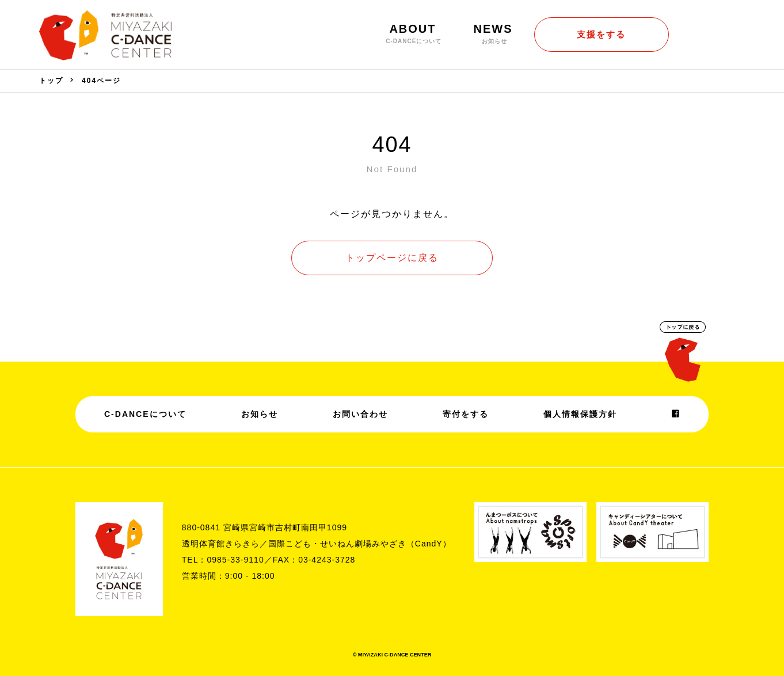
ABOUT (412, 33)
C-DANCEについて (145, 414)
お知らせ (260, 414)
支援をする (601, 34)
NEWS (493, 33)
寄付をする (466, 414)
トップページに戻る (392, 258)
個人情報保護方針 (580, 414)
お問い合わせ (360, 414)
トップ (51, 81)
